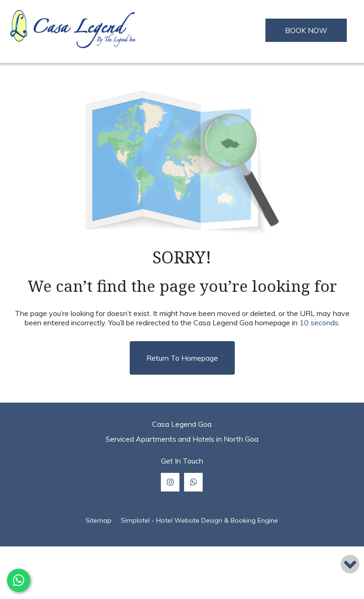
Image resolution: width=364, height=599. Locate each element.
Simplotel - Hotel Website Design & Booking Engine (199, 520)
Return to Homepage (182, 358)
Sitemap (99, 520)
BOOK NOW (306, 30)
